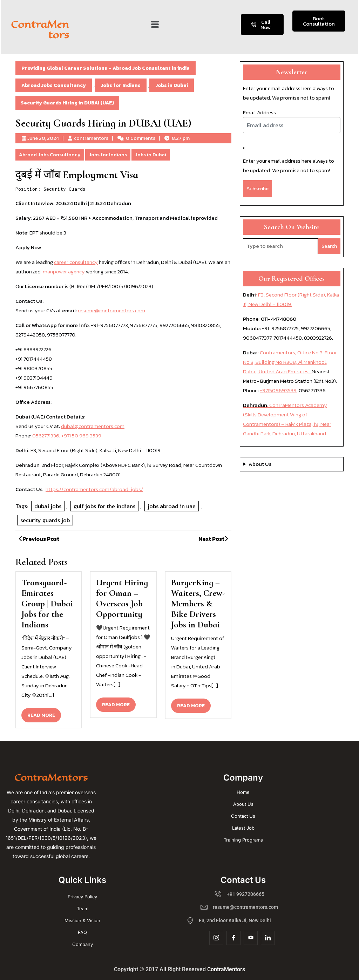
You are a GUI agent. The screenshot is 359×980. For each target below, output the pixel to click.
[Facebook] (233, 938)
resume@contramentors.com (111, 310)
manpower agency (63, 271)
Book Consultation (319, 21)
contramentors (91, 138)
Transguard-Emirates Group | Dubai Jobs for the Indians (47, 604)
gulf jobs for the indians (104, 506)
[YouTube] (251, 938)
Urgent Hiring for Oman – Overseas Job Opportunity (122, 598)
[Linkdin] (268, 938)
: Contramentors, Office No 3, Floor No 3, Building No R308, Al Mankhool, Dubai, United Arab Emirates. (290, 362)
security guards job (45, 520)
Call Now (261, 25)
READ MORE (44, 713)
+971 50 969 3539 (82, 435)
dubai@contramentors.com (93, 426)
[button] (155, 25)
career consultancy (76, 262)
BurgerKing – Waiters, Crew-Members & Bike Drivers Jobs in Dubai (198, 604)
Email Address (259, 112)
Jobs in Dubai (172, 85)
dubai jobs (48, 506)
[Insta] (216, 938)
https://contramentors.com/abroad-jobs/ (94, 489)
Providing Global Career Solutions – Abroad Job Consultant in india (106, 68)
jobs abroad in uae (172, 506)
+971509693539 (278, 390)
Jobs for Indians (121, 85)
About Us (260, 464)
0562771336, (46, 435)
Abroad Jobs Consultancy (54, 85)
